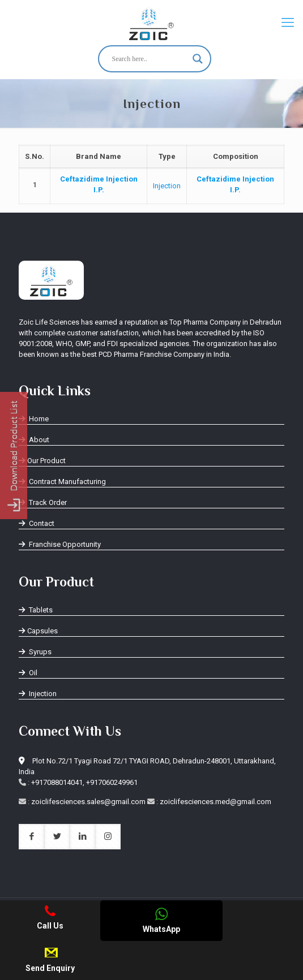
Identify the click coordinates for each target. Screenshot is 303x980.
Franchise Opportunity (60, 544)
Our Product (42, 461)
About (34, 440)
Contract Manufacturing (62, 482)
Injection (167, 186)
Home (34, 419)
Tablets (36, 610)
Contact (37, 523)
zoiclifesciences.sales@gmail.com (88, 802)
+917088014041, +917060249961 (84, 782)
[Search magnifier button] (198, 59)
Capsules (38, 631)
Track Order (43, 502)
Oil (28, 673)
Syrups (35, 652)
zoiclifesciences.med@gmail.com (215, 802)
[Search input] (150, 59)
